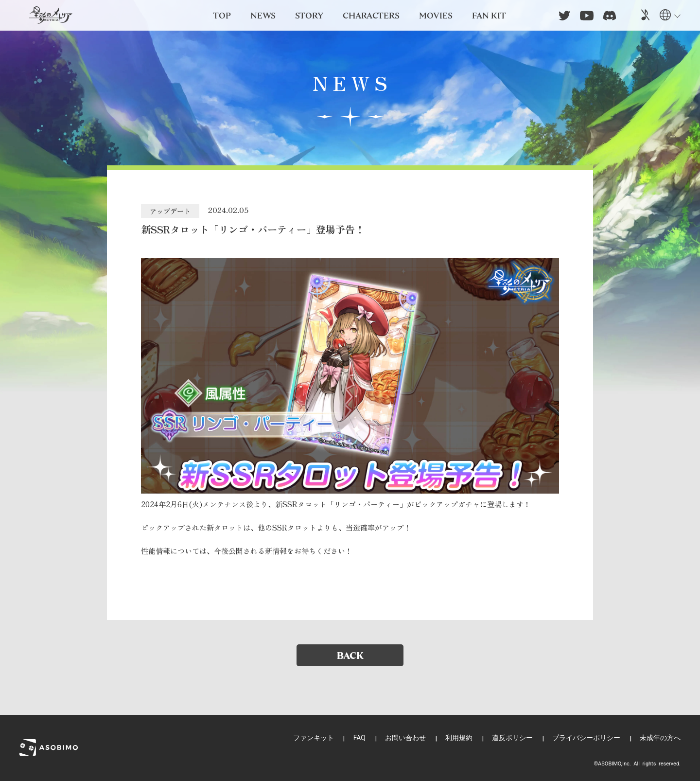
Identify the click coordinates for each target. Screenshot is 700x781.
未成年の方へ (660, 738)
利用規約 (459, 738)
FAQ (359, 738)
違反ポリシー (512, 738)
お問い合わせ (405, 738)
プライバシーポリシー (586, 738)
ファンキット (314, 738)
